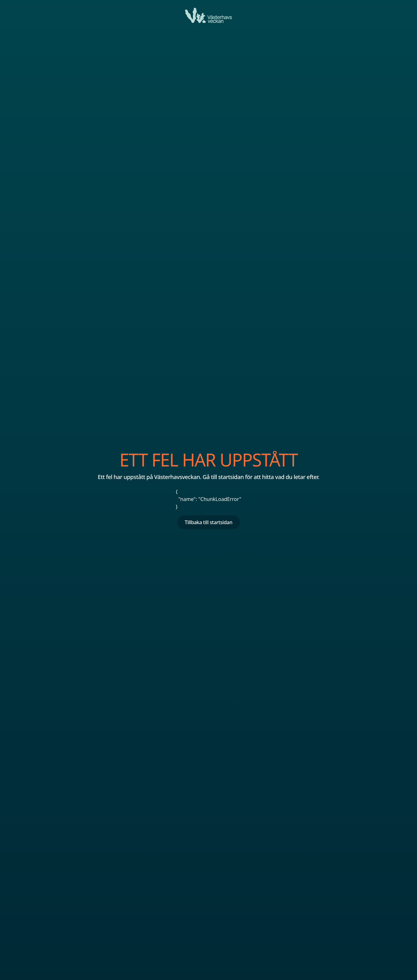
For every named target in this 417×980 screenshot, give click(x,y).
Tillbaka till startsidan (208, 522)
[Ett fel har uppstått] (208, 15)
